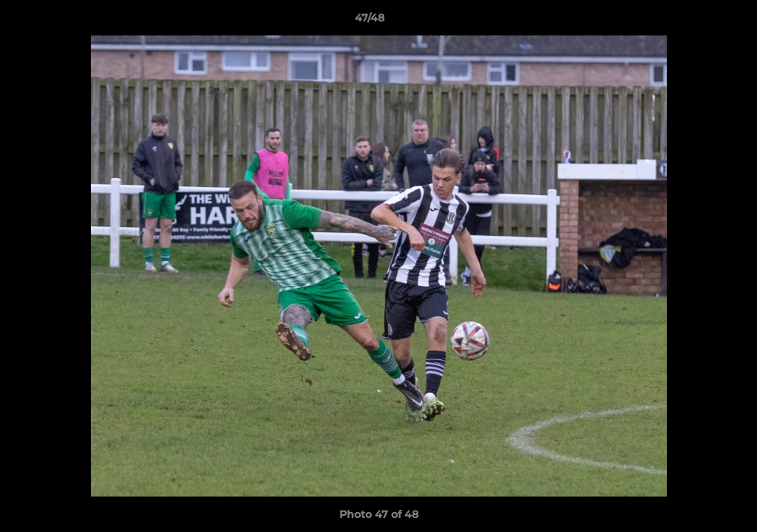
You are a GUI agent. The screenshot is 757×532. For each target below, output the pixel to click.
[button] (695, 21)
